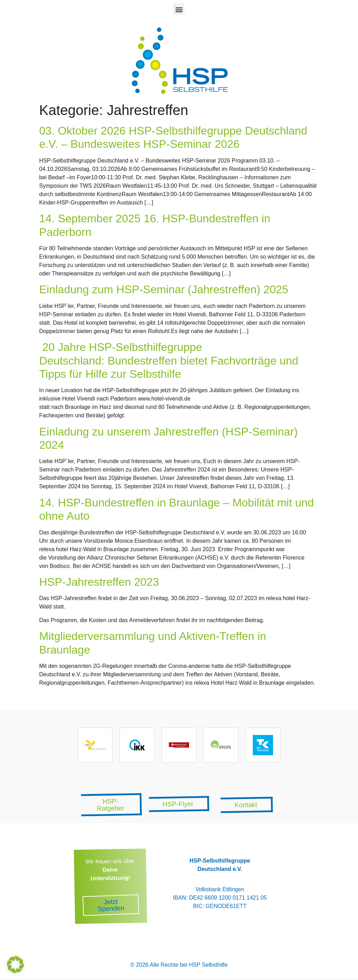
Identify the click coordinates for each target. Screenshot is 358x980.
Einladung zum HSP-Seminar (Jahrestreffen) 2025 (164, 289)
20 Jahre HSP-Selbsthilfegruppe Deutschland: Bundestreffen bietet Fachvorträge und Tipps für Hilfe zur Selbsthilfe (169, 361)
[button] (179, 9)
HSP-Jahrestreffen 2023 (99, 582)
